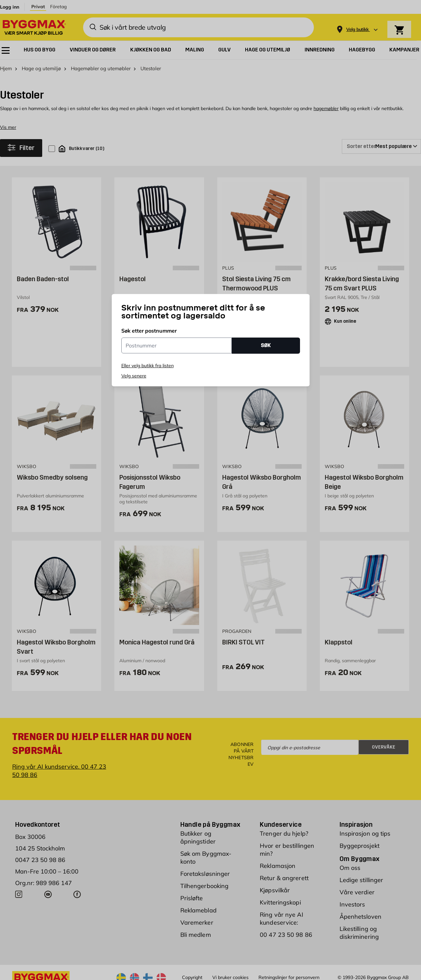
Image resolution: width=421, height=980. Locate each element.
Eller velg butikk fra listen (148, 366)
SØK (266, 345)
